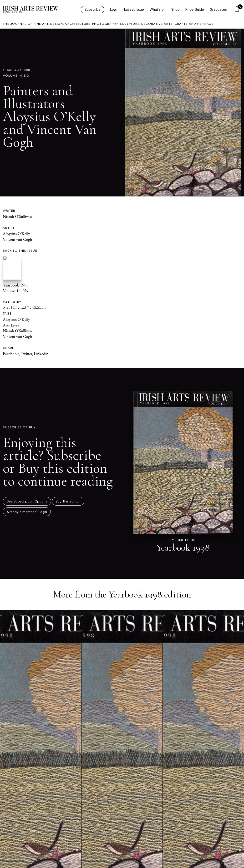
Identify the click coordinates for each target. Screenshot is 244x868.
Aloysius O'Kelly (16, 319)
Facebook (11, 354)
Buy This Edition (68, 501)
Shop (175, 10)
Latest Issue (134, 10)
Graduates (218, 10)
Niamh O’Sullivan (17, 216)
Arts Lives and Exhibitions (24, 308)
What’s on (158, 10)
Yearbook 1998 (17, 70)
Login (114, 10)
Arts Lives (11, 325)
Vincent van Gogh (18, 239)
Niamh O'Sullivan (17, 331)
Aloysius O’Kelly (16, 234)
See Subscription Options (27, 501)
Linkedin (41, 354)
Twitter (26, 354)
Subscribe (93, 10)
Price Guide (195, 10)
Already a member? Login (27, 512)
